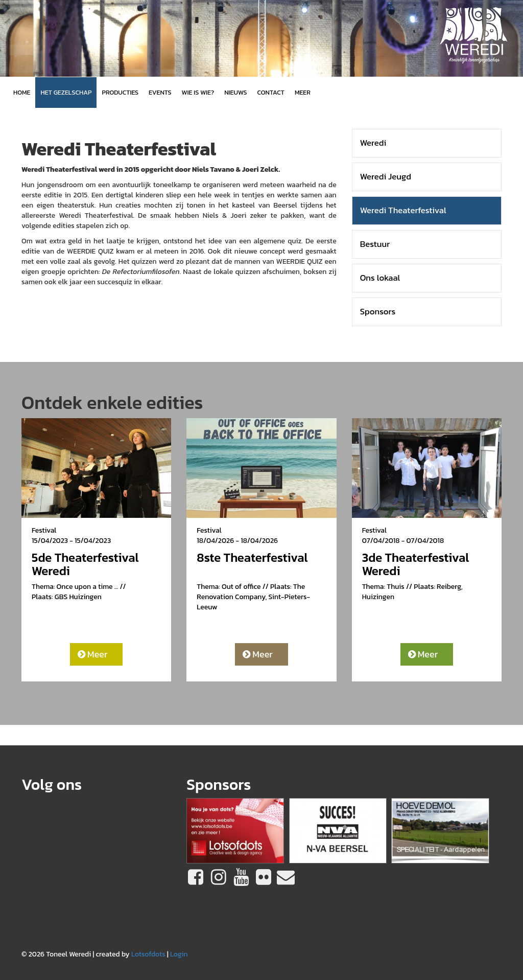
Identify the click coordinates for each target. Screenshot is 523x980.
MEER (303, 92)
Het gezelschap (66, 92)
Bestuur (375, 244)
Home (22, 92)
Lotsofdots (148, 954)
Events (160, 92)
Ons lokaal (380, 278)
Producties (120, 92)
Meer (93, 654)
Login (179, 954)
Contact (271, 92)
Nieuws (235, 92)
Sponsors (378, 312)
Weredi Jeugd (386, 177)
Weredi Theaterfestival (403, 210)
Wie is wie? (198, 92)
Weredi (373, 143)
